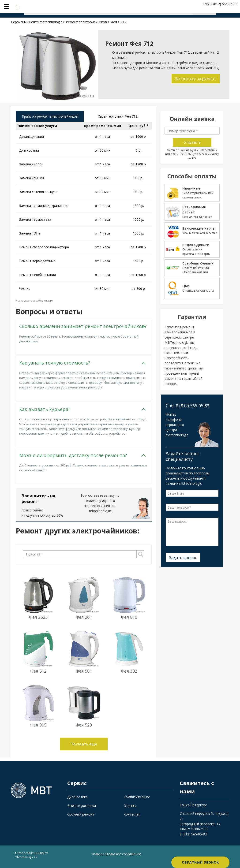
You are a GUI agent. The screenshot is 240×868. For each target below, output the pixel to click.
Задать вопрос (183, 558)
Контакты (131, 818)
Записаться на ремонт (194, 79)
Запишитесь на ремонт (38, 502)
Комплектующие (137, 800)
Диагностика (77, 800)
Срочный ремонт (81, 818)
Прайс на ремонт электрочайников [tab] (50, 119)
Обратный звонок (200, 859)
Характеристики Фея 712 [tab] (118, 117)
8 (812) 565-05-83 (193, 838)
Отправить (192, 142)
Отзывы (130, 809)
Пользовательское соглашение (116, 858)
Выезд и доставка (82, 809)
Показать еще (84, 748)
